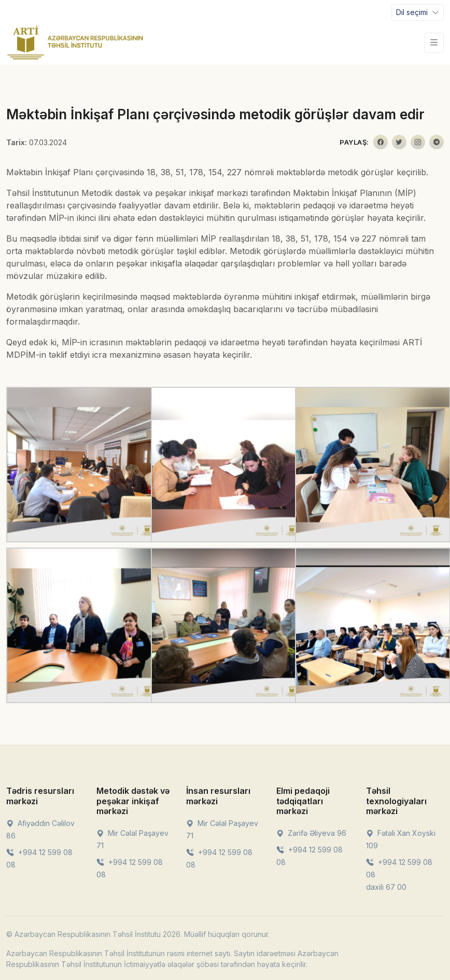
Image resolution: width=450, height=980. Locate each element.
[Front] (75, 43)
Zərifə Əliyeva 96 (311, 833)
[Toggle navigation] (418, 12)
